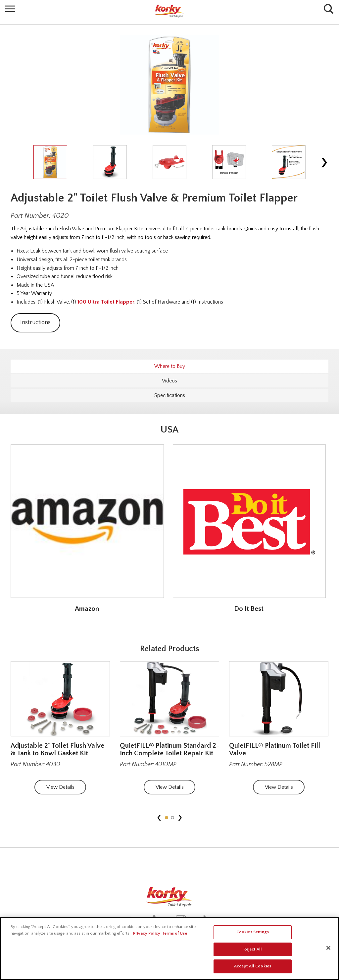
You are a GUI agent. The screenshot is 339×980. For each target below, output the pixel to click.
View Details (60, 787)
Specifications (170, 395)
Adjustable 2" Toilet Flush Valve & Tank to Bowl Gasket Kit (57, 749)
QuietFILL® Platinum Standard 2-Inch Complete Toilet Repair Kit (169, 749)
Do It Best (249, 609)
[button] (167, 818)
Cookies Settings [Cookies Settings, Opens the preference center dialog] (253, 932)
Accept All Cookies (253, 966)
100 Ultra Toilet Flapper (106, 302)
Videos (169, 381)
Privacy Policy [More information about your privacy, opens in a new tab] (147, 933)
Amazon (87, 609)
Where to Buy (170, 366)
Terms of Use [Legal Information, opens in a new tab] (174, 933)
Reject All (253, 949)
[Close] (328, 948)
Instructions (35, 322)
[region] (169, 949)
